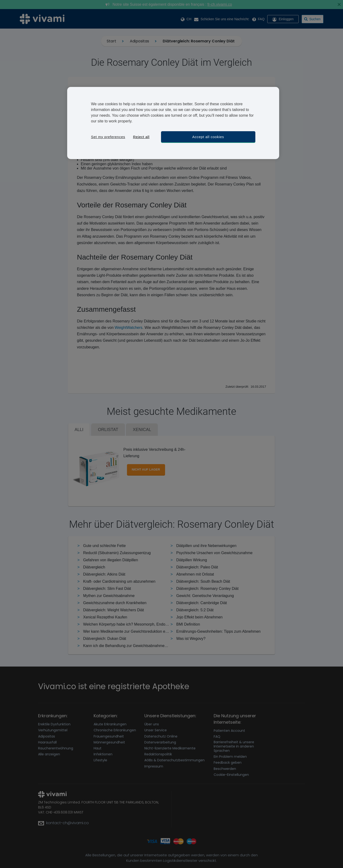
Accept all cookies (208, 137)
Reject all (141, 137)
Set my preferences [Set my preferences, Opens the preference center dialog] (108, 137)
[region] (173, 123)
